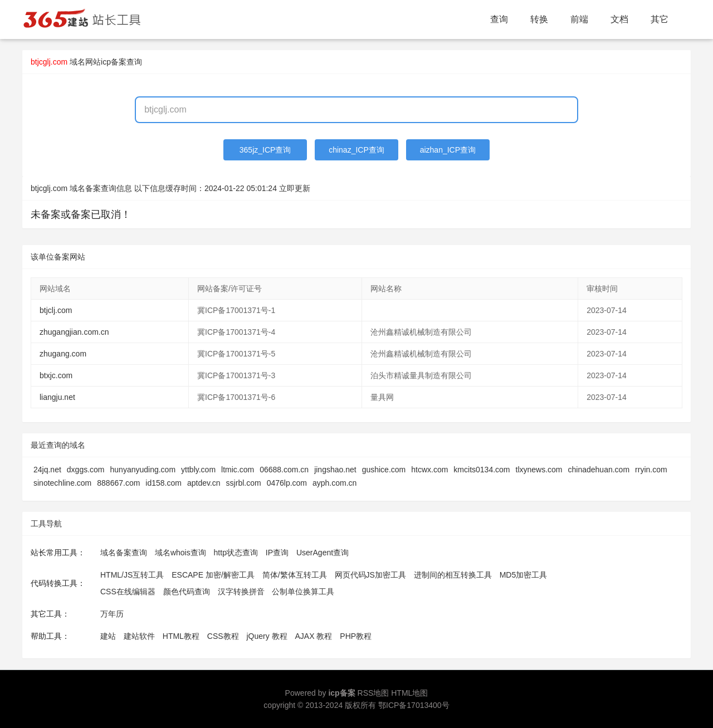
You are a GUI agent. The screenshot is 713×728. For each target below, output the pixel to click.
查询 (499, 19)
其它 (660, 19)
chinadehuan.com (599, 470)
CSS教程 (223, 636)
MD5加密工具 (524, 575)
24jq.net (47, 470)
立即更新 (295, 188)
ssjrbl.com (244, 483)
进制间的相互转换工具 (453, 575)
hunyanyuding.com (143, 470)
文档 (619, 19)
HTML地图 (409, 693)
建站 (108, 636)
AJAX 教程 (314, 636)
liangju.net (57, 397)
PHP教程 (356, 636)
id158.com (163, 483)
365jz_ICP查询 (265, 150)
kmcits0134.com (482, 470)
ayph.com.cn (334, 483)
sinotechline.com (62, 483)
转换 (539, 19)
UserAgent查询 (323, 553)
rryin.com (651, 470)
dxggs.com (86, 470)
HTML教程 (181, 636)
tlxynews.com (539, 470)
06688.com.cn (284, 470)
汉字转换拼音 (241, 592)
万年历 (112, 614)
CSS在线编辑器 (128, 592)
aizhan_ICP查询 (448, 150)
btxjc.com (56, 375)
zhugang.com (63, 354)
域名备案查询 (124, 553)
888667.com (118, 483)
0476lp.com (287, 483)
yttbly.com (198, 470)
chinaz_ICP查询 (356, 150)
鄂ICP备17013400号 (414, 705)
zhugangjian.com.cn (74, 332)
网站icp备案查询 (114, 62)
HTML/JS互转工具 (132, 575)
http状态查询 (236, 553)
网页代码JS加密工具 (370, 575)
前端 (579, 19)
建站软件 (139, 636)
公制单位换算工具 (303, 592)
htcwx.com (429, 470)
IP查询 (277, 553)
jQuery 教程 (267, 636)
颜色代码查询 (187, 592)
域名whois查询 (180, 553)
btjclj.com (56, 310)
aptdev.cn (204, 483)
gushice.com (384, 470)
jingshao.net (335, 470)
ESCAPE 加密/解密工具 (213, 575)
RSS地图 (373, 693)
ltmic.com (238, 470)
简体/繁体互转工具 (295, 575)
